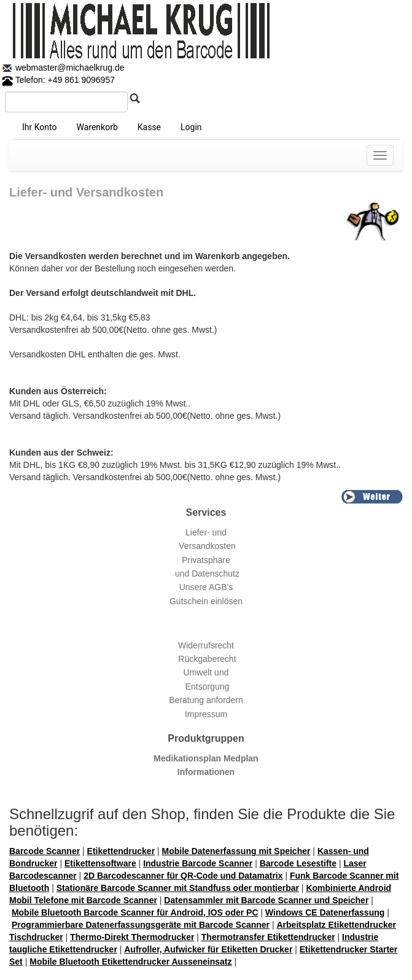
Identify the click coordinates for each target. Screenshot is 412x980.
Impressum (206, 714)
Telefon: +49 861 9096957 (58, 80)
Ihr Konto (39, 127)
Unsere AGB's (206, 587)
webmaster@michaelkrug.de (69, 68)
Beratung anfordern (206, 700)
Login (191, 127)
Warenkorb (97, 127)
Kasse (149, 127)
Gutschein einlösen (206, 601)
